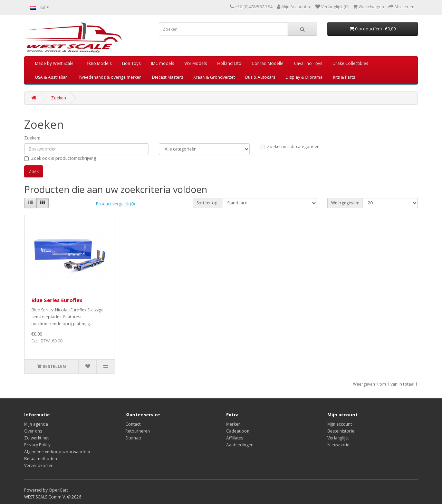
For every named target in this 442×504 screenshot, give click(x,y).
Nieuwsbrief (339, 445)
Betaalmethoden (41, 459)
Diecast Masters (167, 77)
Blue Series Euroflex (57, 300)
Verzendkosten (39, 466)
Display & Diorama (304, 77)
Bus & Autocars (260, 77)
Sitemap (133, 438)
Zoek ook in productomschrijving (60, 158)
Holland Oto (229, 63)
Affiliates (235, 438)
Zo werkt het (36, 438)
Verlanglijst (338, 438)
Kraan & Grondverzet (214, 77)
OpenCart (58, 490)
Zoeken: (32, 138)
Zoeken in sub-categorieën (290, 147)
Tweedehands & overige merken (110, 77)
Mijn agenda (36, 424)
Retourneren (138, 431)
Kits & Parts (344, 77)
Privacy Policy (37, 445)
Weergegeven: (345, 203)
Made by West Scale (54, 63)
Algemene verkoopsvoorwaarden (57, 452)
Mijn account (340, 424)
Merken (233, 424)
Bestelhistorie (341, 431)
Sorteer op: (208, 203)
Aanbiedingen (240, 445)
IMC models (162, 63)
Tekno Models (98, 63)
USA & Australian (51, 77)
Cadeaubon (238, 431)
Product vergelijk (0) (115, 204)
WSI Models (196, 63)
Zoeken (59, 98)
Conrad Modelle (268, 63)
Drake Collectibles (350, 63)
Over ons (33, 431)
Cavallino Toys (308, 63)
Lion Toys (131, 63)
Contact (133, 424)
